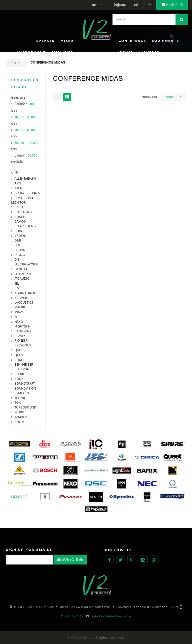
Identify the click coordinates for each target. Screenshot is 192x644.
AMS (18, 183)
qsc (18, 350)
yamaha (21, 417)
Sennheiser (24, 364)
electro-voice (26, 264)
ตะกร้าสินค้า (172, 5)
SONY (19, 379)
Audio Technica (27, 193)
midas (19, 312)
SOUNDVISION (25, 388)
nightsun (22, 326)
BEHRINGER (23, 212)
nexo (19, 322)
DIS (17, 259)
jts (17, 288)
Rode (19, 360)
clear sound (25, 226)
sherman (22, 369)
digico (20, 255)
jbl (17, 283)
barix (19, 207)
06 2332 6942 (73, 616)
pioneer (21, 340)
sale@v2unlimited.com (111, 616)
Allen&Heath (25, 178)
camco (20, 221)
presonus (23, 345)
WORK (19, 412)
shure (20, 374)
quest (20, 355)
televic (20, 398)
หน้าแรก (15, 63)
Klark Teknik (25, 293)
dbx (18, 245)
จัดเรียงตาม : (150, 97)
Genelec (21, 269)
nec (17, 317)
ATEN (18, 188)
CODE (19, 231)
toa (18, 402)
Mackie (20, 307)
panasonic (23, 331)
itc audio (22, 278)
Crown (20, 236)
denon (20, 250)
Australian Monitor (22, 200)
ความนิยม (170, 97)
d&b (18, 240)
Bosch (20, 217)
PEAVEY (20, 336)
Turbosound (25, 407)
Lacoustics (24, 302)
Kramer (21, 298)
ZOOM (19, 422)
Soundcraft (25, 383)
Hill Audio (23, 274)
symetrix (22, 393)
